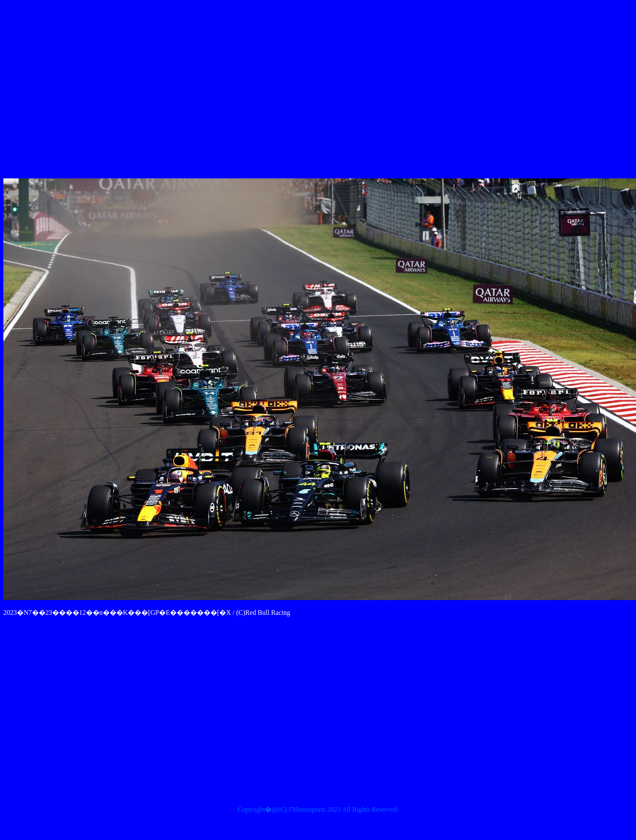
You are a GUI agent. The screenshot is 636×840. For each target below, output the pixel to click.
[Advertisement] (295, 91)
